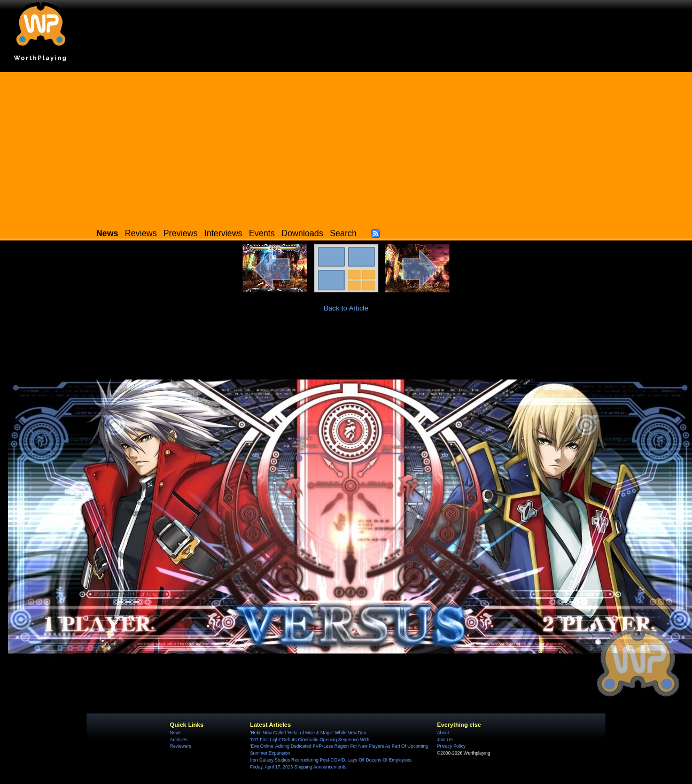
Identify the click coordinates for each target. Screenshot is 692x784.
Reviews (141, 233)
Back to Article (346, 308)
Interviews (223, 233)
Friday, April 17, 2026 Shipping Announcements (298, 767)
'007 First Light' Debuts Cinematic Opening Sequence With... (312, 740)
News (176, 733)
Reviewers (181, 746)
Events (262, 233)
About (443, 733)
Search (343, 233)
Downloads (302, 233)
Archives (179, 740)
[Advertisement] (346, 147)
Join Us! (445, 740)
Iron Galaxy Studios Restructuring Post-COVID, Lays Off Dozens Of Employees (331, 760)
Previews (181, 233)
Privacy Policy (451, 746)
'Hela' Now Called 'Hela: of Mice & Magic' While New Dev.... (310, 733)
